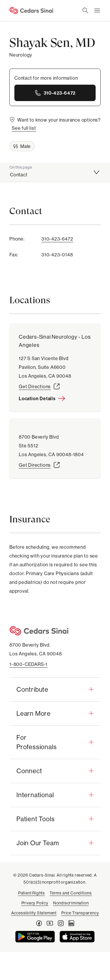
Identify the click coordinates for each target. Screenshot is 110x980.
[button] (55, 689)
